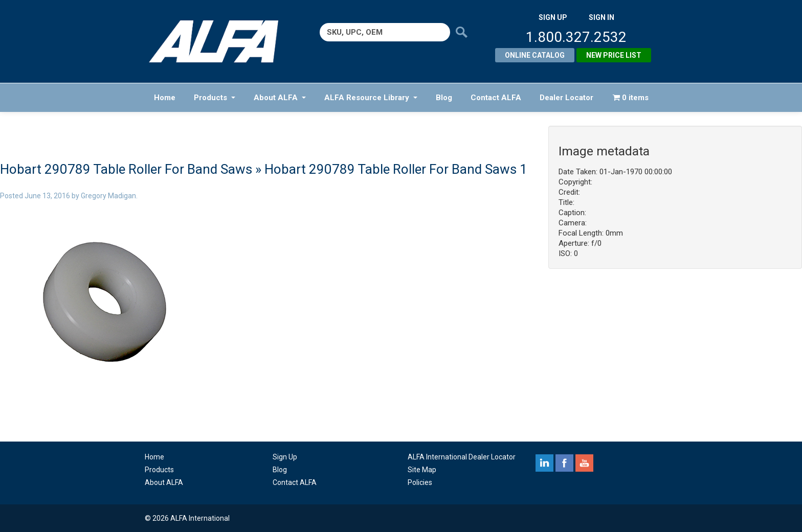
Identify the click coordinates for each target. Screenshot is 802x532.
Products (215, 98)
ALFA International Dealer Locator (462, 457)
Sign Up (285, 457)
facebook (564, 463)
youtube (584, 463)
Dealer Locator (566, 98)
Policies (420, 482)
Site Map (422, 470)
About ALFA (280, 98)
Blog (444, 98)
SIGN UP (553, 17)
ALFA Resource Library (371, 98)
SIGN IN (602, 17)
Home (165, 98)
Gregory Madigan (108, 196)
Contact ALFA (496, 98)
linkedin (544, 463)
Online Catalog (535, 55)
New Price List (614, 55)
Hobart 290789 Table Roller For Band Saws (126, 169)
